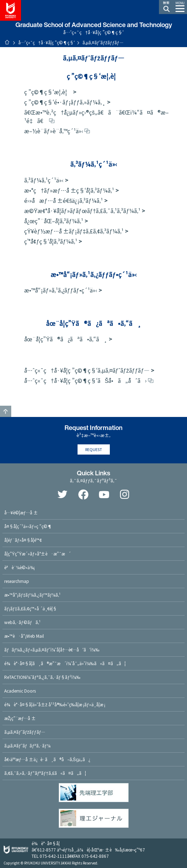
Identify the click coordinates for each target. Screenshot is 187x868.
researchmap (17, 581)
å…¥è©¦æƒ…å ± (21, 512)
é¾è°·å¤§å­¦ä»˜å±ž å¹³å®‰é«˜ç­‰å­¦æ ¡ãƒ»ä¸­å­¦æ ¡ (55, 704)
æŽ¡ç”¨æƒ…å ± (20, 718)
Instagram (125, 494)
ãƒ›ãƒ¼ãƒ (7, 42)
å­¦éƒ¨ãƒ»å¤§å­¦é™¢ (23, 540)
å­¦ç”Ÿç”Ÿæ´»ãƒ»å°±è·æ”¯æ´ (38, 554)
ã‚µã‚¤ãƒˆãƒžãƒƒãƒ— (25, 732)
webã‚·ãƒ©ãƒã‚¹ (22, 622)
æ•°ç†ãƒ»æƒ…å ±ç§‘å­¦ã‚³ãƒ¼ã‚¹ (69, 190)
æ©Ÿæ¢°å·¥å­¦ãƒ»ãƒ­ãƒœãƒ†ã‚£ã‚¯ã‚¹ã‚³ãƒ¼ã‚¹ (82, 211)
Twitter (62, 494)
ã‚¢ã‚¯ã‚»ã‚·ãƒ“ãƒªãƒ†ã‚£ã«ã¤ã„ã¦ (45, 773)
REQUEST (94, 449)
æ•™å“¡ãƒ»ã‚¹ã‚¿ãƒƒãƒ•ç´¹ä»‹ (61, 290)
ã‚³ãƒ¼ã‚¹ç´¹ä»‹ (44, 180)
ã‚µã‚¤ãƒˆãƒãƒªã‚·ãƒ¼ (27, 745)
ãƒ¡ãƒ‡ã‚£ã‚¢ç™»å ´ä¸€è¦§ (31, 608)
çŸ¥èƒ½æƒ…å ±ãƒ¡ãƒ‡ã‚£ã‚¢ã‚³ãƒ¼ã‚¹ (74, 231)
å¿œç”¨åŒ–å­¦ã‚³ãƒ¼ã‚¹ (54, 221)
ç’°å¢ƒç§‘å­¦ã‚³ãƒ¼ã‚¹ (51, 241)
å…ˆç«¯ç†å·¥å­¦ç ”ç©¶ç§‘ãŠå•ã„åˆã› (85, 380)
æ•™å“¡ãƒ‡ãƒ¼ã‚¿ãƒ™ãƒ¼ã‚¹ (32, 595)
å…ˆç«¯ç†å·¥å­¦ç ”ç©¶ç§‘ (46, 42)
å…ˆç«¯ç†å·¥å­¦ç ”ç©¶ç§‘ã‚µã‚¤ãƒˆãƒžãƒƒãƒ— (87, 370)
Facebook (83, 494)
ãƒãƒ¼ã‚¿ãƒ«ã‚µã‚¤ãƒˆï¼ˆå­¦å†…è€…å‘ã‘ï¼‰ (52, 650)
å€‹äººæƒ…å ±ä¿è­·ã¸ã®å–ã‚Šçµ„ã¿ (47, 759)
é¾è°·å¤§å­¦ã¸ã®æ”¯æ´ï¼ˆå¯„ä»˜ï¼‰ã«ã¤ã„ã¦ (65, 663)
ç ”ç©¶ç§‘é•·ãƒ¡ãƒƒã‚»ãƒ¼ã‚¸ (65, 102)
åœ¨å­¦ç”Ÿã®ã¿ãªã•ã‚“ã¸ (66, 339)
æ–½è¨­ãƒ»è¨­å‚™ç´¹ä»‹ (54, 131)
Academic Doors (20, 691)
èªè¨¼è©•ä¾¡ (19, 567)
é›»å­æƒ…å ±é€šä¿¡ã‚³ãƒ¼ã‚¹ (64, 200)
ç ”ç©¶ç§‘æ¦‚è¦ (48, 92)
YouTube (104, 494)
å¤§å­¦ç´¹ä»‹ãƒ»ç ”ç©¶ (28, 526)
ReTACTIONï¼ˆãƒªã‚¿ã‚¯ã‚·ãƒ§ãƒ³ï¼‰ (42, 677)
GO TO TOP (6, 411)
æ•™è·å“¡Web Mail (24, 636)
